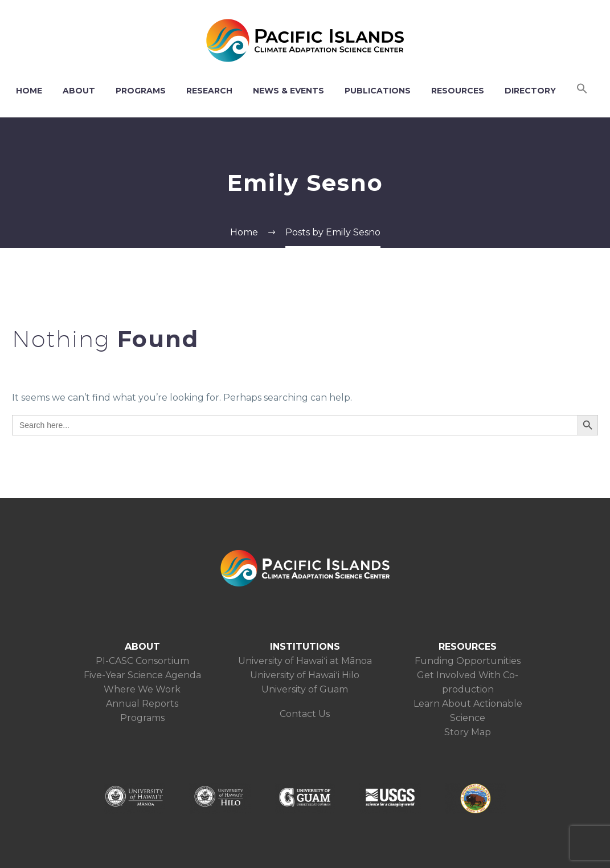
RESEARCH (209, 91)
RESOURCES (458, 91)
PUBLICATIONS (378, 91)
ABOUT (79, 91)
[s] (295, 425)
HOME (29, 91)
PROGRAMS (141, 91)
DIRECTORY (530, 91)
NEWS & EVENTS (288, 91)
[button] (582, 91)
